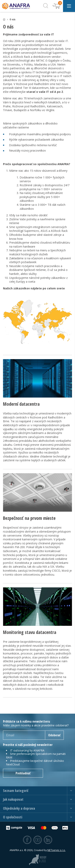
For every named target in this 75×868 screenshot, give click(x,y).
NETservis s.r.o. (56, 850)
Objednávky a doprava (19, 808)
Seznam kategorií (16, 791)
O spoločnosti (13, 817)
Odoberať (54, 735)
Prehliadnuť (23, 773)
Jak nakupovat (13, 799)
